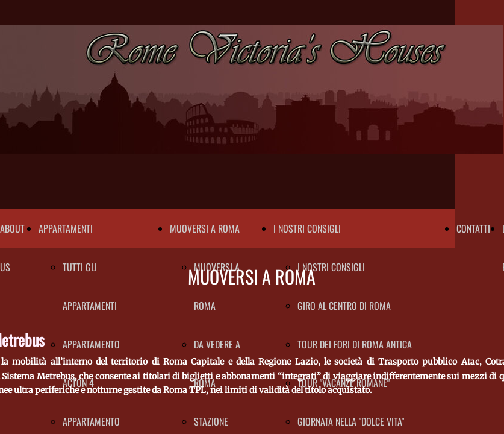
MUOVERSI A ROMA (205, 228)
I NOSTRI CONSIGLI (307, 228)
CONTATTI (473, 228)
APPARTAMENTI (66, 228)
